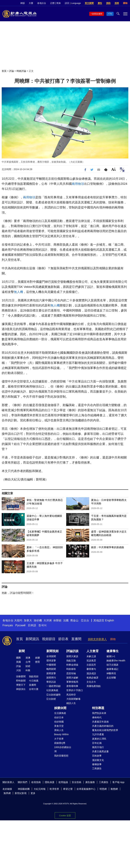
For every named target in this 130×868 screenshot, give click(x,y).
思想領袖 (71, 673)
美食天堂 (59, 726)
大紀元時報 (40, 789)
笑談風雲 (91, 661)
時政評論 (21, 71)
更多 (33, 793)
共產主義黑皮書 (100, 751)
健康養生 (113, 651)
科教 (28, 670)
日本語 (32, 625)
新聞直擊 (51, 673)
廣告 (100, 3)
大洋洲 (48, 620)
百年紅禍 (97, 743)
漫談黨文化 (98, 760)
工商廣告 (97, 768)
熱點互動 (71, 661)
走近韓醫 (111, 678)
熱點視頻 (34, 676)
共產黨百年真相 (100, 722)
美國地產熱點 (94, 686)
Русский (20, 625)
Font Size (113, 169)
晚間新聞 (51, 669)
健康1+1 (111, 656)
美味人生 (59, 730)
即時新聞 (21, 681)
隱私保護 (50, 782)
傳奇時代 (97, 717)
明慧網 (103, 789)
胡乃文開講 (112, 665)
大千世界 (59, 739)
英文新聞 (89, 3)
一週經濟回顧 (53, 686)
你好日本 (59, 717)
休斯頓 (57, 620)
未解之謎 (91, 656)
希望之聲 (68, 789)
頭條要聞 (21, 676)
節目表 (63, 639)
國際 (18, 658)
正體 (52, 3)
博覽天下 (21, 685)
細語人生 (71, 703)
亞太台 (85, 620)
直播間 (76, 639)
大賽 (31, 3)
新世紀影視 (21, 793)
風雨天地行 (98, 747)
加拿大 (28, 620)
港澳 (28, 658)
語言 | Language (73, 3)
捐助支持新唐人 (97, 639)
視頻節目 (49, 639)
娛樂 (38, 658)
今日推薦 (34, 681)
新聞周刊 (51, 678)
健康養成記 (112, 669)
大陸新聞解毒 (73, 699)
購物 (125, 3)
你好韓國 (59, 722)
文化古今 (91, 682)
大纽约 (18, 620)
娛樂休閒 (60, 708)
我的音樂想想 (61, 756)
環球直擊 (51, 661)
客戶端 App (118, 782)
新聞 (22, 651)
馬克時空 (71, 695)
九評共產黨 (98, 734)
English (110, 620)
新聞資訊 (32, 639)
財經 (28, 666)
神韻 (23, 3)
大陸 (18, 670)
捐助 (108, 3)
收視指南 (36, 782)
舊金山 (74, 620)
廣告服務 (90, 782)
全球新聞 (51, 656)
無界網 (7, 793)
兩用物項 (78, 184)
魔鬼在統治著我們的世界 (105, 730)
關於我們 (23, 782)
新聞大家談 (72, 656)
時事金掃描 (72, 665)
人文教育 (93, 651)
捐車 (117, 3)
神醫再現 (111, 673)
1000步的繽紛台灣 (63, 749)
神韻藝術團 (24, 789)
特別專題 (98, 708)
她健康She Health (116, 661)
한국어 (42, 625)
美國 (18, 662)
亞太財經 (51, 699)
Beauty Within (61, 734)
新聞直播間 (97, 14)
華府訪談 (51, 682)
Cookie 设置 (65, 816)
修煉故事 (97, 764)
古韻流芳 (91, 665)
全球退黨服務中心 (86, 789)
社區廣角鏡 (52, 690)
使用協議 (63, 782)
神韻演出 (21, 689)
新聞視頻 (52, 651)
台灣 (28, 662)
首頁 (4, 71)
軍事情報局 (72, 682)
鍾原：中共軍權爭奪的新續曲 (108, 547)
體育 (38, 662)
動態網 (114, 789)
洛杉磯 (38, 620)
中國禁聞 (51, 665)
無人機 (18, 292)
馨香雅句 (91, 669)
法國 (66, 620)
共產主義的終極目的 (103, 726)
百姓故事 (97, 756)
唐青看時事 (72, 686)
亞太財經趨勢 (53, 695)
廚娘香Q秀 (60, 743)
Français (8, 625)
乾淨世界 (54, 789)
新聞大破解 (72, 678)
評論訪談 (72, 651)
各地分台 (42, 3)
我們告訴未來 (99, 713)
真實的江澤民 (99, 739)
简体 (59, 3)
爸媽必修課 (92, 678)
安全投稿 (77, 782)
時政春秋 (71, 669)
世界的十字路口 (75, 690)
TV (111, 14)
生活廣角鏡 (60, 713)
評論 (12, 71)
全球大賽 (34, 689)
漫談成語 (91, 673)
